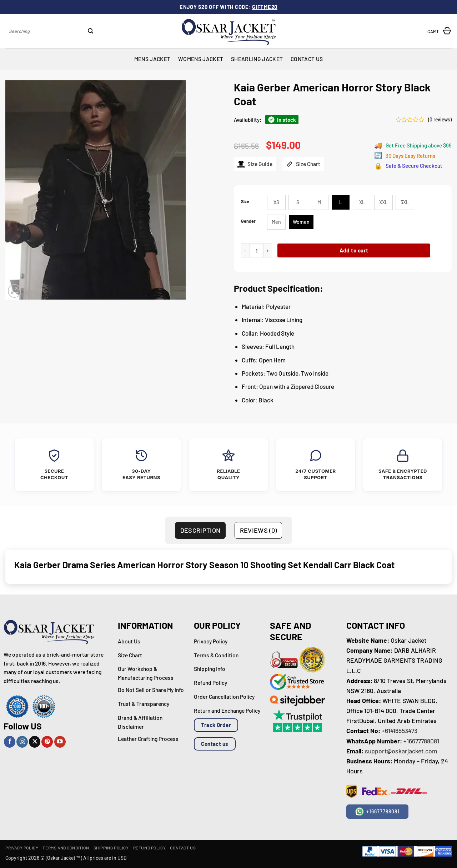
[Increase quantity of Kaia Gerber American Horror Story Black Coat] (268, 250)
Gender (248, 221)
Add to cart (354, 250)
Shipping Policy (111, 848)
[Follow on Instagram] (22, 742)
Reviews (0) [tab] (258, 530)
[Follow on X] (35, 742)
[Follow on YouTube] (60, 742)
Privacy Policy (22, 848)
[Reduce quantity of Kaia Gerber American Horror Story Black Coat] (245, 250)
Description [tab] (200, 530)
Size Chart (303, 164)
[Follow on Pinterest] (47, 742)
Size (245, 202)
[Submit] (91, 31)
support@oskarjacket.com (401, 751)
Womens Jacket (201, 59)
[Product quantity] (257, 250)
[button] (440, 31)
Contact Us (307, 59)
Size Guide (255, 164)
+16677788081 (421, 741)
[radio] (276, 202)
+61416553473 (400, 731)
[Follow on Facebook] (10, 742)
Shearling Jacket (257, 59)
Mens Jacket (152, 59)
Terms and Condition (66, 848)
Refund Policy (150, 848)
